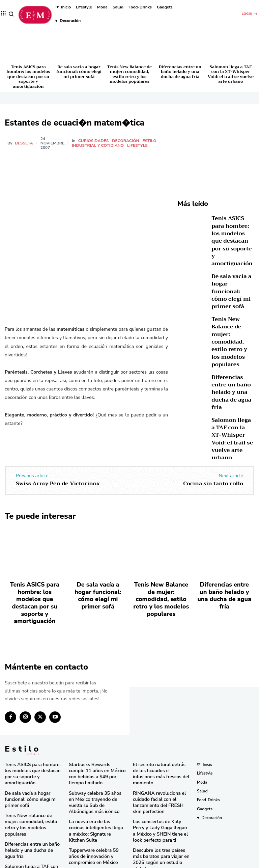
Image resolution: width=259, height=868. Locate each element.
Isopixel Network (205, 862)
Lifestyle (138, 145)
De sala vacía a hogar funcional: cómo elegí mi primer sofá (79, 72)
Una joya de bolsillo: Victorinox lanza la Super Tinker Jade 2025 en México (97, 832)
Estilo (151, 141)
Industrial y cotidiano (99, 145)
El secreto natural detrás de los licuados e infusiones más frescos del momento (162, 745)
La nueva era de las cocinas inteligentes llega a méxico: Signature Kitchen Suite (94, 791)
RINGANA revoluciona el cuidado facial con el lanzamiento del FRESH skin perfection (159, 768)
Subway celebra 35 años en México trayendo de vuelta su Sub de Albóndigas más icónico (96, 768)
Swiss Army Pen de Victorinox (58, 484)
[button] (11, 14)
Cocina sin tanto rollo (213, 484)
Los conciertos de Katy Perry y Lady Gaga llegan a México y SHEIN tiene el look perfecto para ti (161, 794)
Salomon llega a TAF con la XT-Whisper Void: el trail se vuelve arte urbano (231, 74)
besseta (24, 143)
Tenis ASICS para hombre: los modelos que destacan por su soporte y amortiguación (28, 77)
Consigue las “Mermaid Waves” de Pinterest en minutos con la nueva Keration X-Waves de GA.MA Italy (161, 840)
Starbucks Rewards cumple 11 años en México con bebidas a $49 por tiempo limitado (97, 745)
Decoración (126, 141)
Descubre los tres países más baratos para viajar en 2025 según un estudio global (160, 817)
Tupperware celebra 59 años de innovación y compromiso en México (95, 811)
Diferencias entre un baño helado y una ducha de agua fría (180, 72)
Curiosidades (95, 141)
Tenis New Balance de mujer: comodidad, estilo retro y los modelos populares (129, 74)
